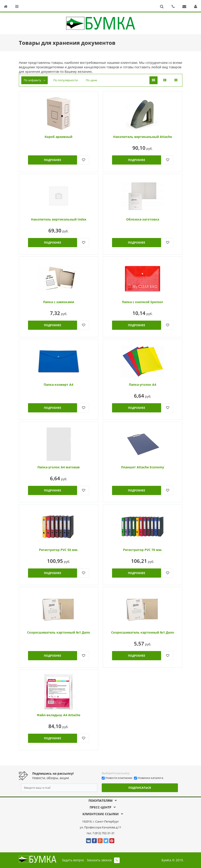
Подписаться (140, 788)
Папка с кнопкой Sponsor (143, 302)
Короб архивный (58, 137)
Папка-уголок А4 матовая (58, 467)
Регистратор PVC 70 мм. (143, 550)
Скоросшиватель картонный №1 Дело (59, 632)
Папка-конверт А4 (58, 385)
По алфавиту (35, 80)
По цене (91, 80)
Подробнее (53, 160)
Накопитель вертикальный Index (59, 219)
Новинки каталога (150, 778)
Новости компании (119, 778)
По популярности (66, 80)
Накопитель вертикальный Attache (143, 137)
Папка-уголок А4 (143, 385)
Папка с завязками (59, 302)
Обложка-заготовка (143, 219)
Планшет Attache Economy (143, 467)
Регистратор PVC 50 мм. (59, 550)
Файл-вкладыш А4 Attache (58, 715)
